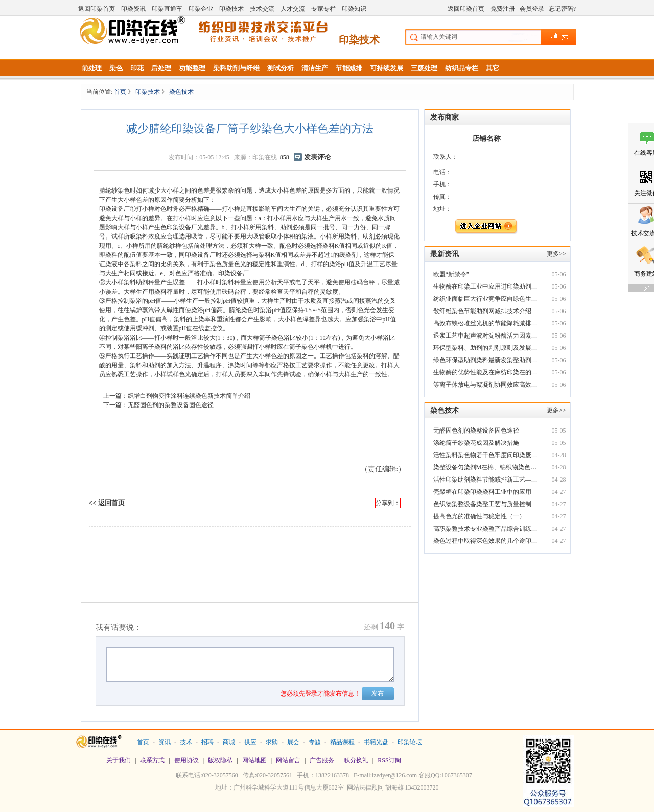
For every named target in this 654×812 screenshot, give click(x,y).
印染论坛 (410, 742)
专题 (315, 742)
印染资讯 (133, 9)
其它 (493, 68)
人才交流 (293, 9)
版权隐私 (220, 760)
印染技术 (231, 9)
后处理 (161, 68)
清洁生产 (315, 68)
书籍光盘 (376, 742)
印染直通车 (167, 9)
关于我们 (119, 760)
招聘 (207, 742)
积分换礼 (356, 760)
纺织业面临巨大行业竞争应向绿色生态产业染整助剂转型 (486, 299)
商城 (229, 742)
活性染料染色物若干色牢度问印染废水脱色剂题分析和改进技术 (486, 455)
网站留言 (288, 760)
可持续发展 (387, 68)
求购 (272, 742)
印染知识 (354, 9)
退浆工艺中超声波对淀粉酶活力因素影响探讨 (486, 336)
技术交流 (262, 9)
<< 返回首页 (107, 503)
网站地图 (254, 760)
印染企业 (201, 9)
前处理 (92, 68)
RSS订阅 (389, 760)
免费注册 (503, 9)
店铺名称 (486, 139)
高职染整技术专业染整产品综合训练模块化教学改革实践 (486, 529)
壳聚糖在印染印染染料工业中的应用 (482, 492)
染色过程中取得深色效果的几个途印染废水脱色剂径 (486, 541)
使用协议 (186, 760)
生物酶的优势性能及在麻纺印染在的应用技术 (486, 372)
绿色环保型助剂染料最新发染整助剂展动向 (486, 360)
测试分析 (281, 68)
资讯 (165, 742)
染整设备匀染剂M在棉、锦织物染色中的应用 (486, 467)
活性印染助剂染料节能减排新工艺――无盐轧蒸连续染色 (486, 480)
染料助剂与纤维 (236, 68)
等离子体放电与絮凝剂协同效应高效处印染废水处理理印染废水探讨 (486, 385)
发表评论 (317, 157)
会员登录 (532, 9)
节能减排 (349, 68)
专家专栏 (323, 9)
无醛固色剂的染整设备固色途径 (171, 405)
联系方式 (152, 760)
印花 (137, 68)
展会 (293, 742)
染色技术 (181, 92)
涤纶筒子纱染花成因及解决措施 (476, 443)
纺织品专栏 (462, 68)
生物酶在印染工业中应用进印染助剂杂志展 (486, 286)
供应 (250, 742)
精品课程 (342, 742)
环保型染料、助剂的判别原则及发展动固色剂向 (486, 348)
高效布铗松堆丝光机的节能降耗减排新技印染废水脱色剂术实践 (486, 323)
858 (285, 157)
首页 (121, 92)
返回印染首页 (97, 9)
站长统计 (327, 802)
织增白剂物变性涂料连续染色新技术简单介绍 (189, 396)
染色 (116, 68)
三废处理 (424, 68)
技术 (186, 742)
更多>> (556, 254)
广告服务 (322, 760)
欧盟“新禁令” (451, 274)
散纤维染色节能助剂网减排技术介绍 (482, 311)
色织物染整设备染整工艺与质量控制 (482, 504)
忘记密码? (562, 9)
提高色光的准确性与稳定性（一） (479, 516)
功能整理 (192, 68)
